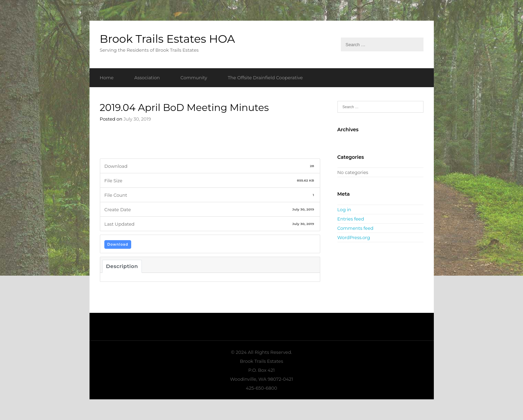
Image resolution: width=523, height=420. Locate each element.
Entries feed (351, 219)
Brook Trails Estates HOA (168, 39)
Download (118, 244)
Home (107, 78)
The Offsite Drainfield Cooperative (265, 78)
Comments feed (355, 228)
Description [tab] (122, 266)
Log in (344, 209)
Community (194, 78)
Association (147, 78)
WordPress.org (354, 237)
